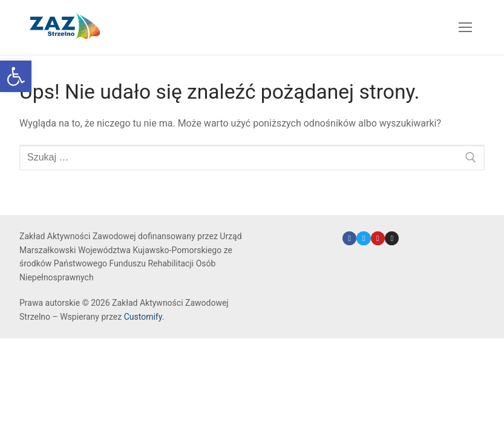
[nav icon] (465, 27)
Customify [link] (143, 317)
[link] (16, 76)
